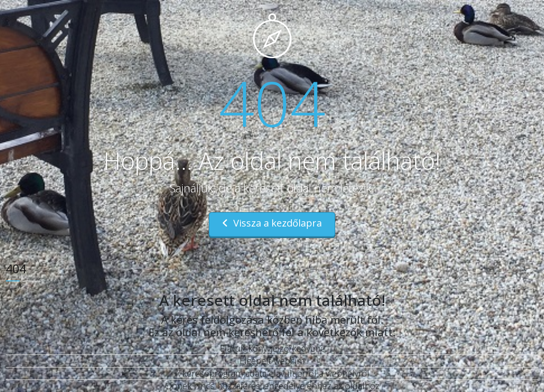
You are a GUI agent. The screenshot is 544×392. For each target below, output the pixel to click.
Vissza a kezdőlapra (272, 223)
